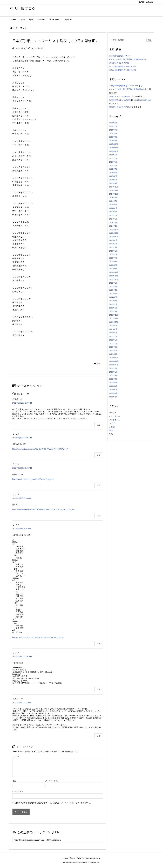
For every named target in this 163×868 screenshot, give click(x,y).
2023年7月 (114, 247)
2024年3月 (114, 219)
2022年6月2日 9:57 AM (22, 529)
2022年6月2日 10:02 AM (22, 656)
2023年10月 (114, 237)
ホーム (15, 28)
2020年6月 (114, 379)
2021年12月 (114, 315)
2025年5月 (114, 169)
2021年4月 (114, 343)
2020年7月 (114, 375)
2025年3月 (114, 176)
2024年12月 (114, 187)
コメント (16, 756)
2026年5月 (114, 126)
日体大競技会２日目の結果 (120, 100)
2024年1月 (114, 226)
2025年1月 (114, 183)
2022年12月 (114, 272)
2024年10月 (114, 194)
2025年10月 (114, 151)
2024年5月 (114, 212)
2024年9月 (114, 198)
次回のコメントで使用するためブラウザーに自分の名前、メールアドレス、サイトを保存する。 (53, 803)
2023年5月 (114, 254)
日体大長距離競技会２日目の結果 (123, 66)
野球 (111, 430)
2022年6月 (114, 294)
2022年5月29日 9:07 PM (22, 438)
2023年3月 (114, 262)
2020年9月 (114, 368)
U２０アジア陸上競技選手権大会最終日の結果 (128, 59)
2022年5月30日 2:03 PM (22, 468)
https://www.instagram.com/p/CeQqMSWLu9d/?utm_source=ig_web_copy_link (43, 509)
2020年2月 (114, 393)
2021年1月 (114, 354)
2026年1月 (114, 141)
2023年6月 (114, 251)
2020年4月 (114, 386)
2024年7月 (114, 205)
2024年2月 (114, 222)
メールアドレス (52, 781)
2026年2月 (114, 137)
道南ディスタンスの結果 (119, 63)
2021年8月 (114, 329)
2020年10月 (114, 365)
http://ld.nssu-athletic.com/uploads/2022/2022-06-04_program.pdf (38, 637)
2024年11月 (114, 190)
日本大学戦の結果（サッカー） (122, 56)
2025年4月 (114, 173)
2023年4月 (114, 258)
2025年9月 (114, 155)
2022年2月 (114, 308)
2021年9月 (114, 326)
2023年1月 (114, 269)
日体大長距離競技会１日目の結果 (123, 70)
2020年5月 (114, 383)
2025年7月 (114, 162)
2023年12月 (114, 230)
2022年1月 (114, 311)
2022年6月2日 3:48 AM (22, 498)
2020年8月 (114, 372)
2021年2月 (114, 351)
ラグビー (113, 423)
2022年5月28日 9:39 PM (22, 403)
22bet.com (134, 86)
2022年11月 (114, 276)
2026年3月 (114, 133)
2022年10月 (114, 279)
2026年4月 (114, 130)
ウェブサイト (18, 791)
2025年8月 (114, 158)
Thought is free (94, 862)
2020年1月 (114, 397)
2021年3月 (114, 347)
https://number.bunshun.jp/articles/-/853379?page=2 (33, 479)
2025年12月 (114, 144)
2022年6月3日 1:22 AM (22, 702)
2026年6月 (114, 123)
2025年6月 (114, 165)
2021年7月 (114, 333)
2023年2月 (114, 265)
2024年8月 (114, 201)
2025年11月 (114, 148)
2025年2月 (114, 180)
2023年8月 (114, 244)
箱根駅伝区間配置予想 (118, 86)
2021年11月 (114, 319)
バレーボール (115, 416)
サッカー (113, 413)
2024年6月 (114, 208)
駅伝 (24, 28)
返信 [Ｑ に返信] (99, 455)
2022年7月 (114, 290)
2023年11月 (114, 233)
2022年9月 (114, 283)
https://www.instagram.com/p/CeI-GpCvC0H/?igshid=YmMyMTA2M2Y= (40, 449)
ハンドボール (115, 420)
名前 (14, 781)
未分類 (112, 427)
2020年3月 (114, 390)
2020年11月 (114, 361)
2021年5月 (114, 340)
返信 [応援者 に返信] (99, 425)
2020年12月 (114, 358)
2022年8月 (114, 286)
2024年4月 (114, 215)
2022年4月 (114, 301)
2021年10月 (114, 322)
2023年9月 (114, 240)
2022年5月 (114, 297)
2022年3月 (114, 304)
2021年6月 (114, 336)
